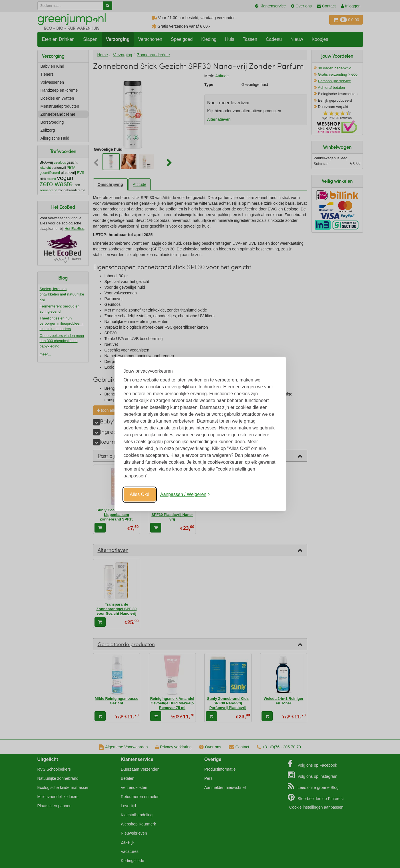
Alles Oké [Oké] (140, 494)
